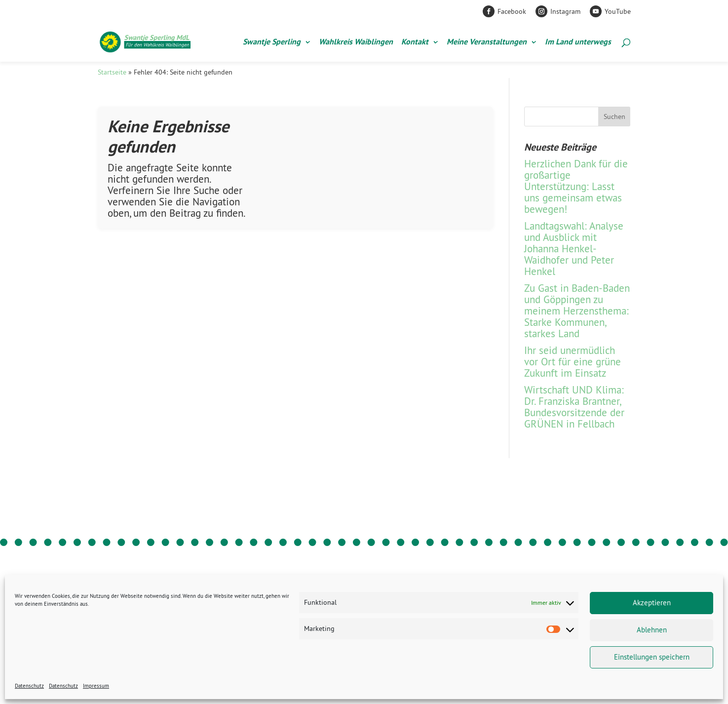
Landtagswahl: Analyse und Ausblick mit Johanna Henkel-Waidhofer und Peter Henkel (574, 249)
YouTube (618, 11)
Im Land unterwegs (578, 43)
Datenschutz (29, 686)
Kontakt (415, 43)
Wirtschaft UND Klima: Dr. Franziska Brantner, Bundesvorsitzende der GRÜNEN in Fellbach (574, 407)
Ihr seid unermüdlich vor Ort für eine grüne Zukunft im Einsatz (573, 362)
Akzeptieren (652, 603)
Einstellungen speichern (652, 657)
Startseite (112, 72)
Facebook (512, 11)
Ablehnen (652, 630)
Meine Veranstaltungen (487, 43)
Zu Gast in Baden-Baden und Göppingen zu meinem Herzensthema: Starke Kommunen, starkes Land (577, 311)
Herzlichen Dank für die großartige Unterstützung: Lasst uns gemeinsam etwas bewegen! (576, 186)
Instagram (565, 11)
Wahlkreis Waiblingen (356, 43)
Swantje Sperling (272, 43)
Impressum (96, 686)
